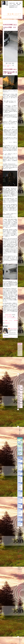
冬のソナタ (20, 619)
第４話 (7, 315)
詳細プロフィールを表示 (8, 337)
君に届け (19, 601)
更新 (17, 3)
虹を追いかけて (14, 14)
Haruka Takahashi (13, 329)
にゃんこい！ (20, 586)
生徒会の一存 (20, 580)
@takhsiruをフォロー (13, 7)
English (10, 315)
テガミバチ (20, 598)
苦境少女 (13, 318)
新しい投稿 (5, 321)
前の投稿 (16, 321)
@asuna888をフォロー (14, 6)
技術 (20, 3)
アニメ (11, 5)
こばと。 (19, 561)
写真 (8, 66)
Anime (15, 4)
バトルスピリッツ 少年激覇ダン (20, 551)
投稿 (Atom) (7, 323)
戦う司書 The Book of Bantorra (20, 557)
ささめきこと (20, 581)
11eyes (19, 615)
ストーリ (9, 318)
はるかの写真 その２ (10, 28)
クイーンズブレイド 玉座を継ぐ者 (20, 584)
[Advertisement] (13, 21)
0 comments (9, 65)
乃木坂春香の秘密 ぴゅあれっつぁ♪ (20, 589)
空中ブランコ (20, 600)
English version (12, 3)
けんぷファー (20, 602)
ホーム (11, 321)
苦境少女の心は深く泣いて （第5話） (10, 73)
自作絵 (19, 5)
